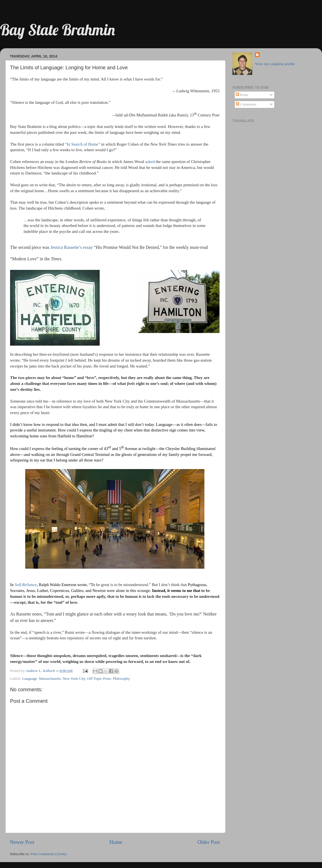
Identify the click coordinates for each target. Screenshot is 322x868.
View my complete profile (275, 64)
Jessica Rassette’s (66, 247)
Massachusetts (50, 678)
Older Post (209, 842)
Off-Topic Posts (99, 678)
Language (30, 678)
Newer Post (22, 842)
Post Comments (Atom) (48, 854)
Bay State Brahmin (58, 30)
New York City (74, 678)
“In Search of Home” (83, 144)
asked (150, 162)
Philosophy (121, 678)
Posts (242, 95)
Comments (246, 104)
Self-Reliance (26, 585)
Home (116, 842)
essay (88, 247)
